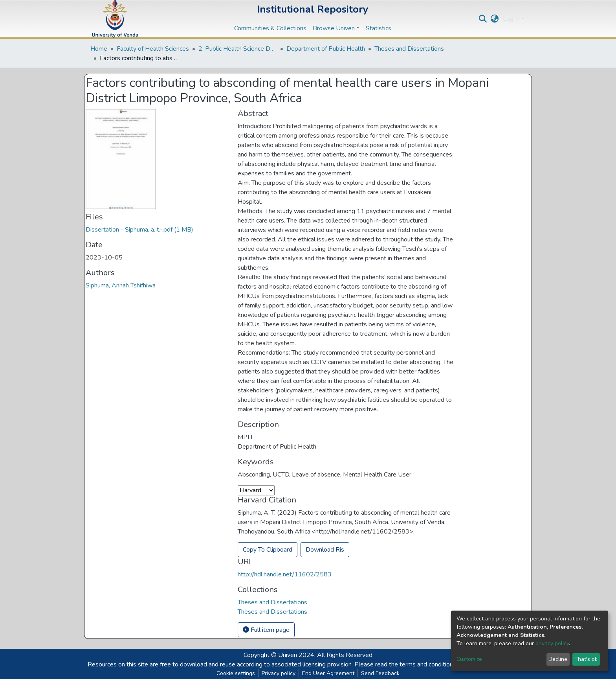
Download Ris (325, 550)
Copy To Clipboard (268, 550)
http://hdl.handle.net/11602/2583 (285, 574)
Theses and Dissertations (409, 49)
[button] (495, 19)
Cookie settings (236, 673)
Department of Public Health (326, 49)
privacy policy (552, 643)
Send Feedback (380, 673)
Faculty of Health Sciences (153, 49)
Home (99, 49)
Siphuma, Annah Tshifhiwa (121, 285)
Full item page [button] (266, 630)
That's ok (586, 659)
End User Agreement (328, 673)
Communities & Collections (270, 28)
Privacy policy (279, 673)
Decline (558, 659)
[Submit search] (483, 19)
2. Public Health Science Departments (238, 49)
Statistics (379, 28)
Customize (469, 659)
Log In (511, 19)
